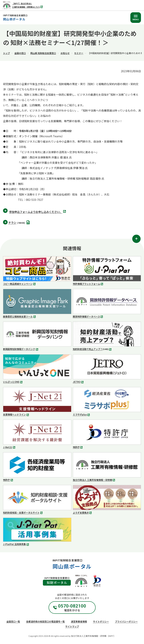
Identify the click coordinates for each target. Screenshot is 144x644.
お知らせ (65, 53)
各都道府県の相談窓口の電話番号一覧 (46, 621)
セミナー (79, 53)
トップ (6, 53)
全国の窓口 (20, 53)
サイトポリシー (101, 621)
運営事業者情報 (79, 621)
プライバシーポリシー (126, 621)
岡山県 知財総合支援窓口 (43, 53)
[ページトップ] (136, 239)
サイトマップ (72, 626)
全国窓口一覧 (13, 621)
